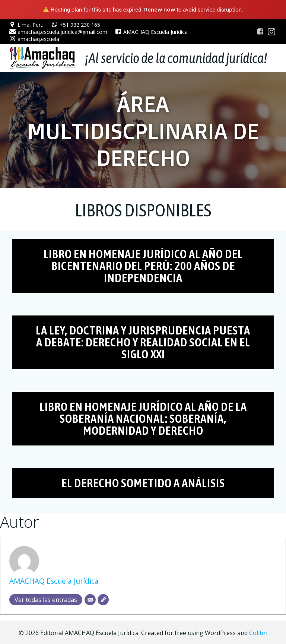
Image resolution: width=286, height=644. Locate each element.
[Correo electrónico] (90, 599)
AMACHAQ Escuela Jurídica (54, 580)
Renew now (160, 9)
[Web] (103, 599)
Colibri (258, 631)
